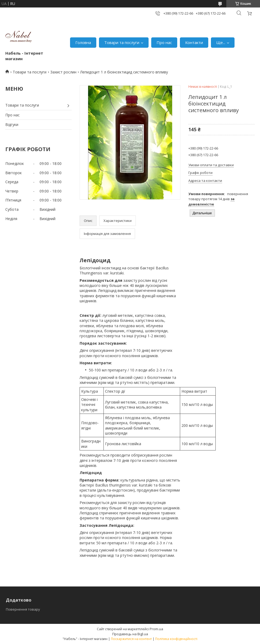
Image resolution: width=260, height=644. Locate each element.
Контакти (194, 42)
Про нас (164, 42)
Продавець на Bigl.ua (130, 634)
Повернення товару (23, 609)
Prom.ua (156, 629)
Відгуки (12, 124)
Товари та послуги (122, 42)
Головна (83, 42)
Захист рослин (63, 72)
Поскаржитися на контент (131, 639)
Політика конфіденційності (176, 639)
